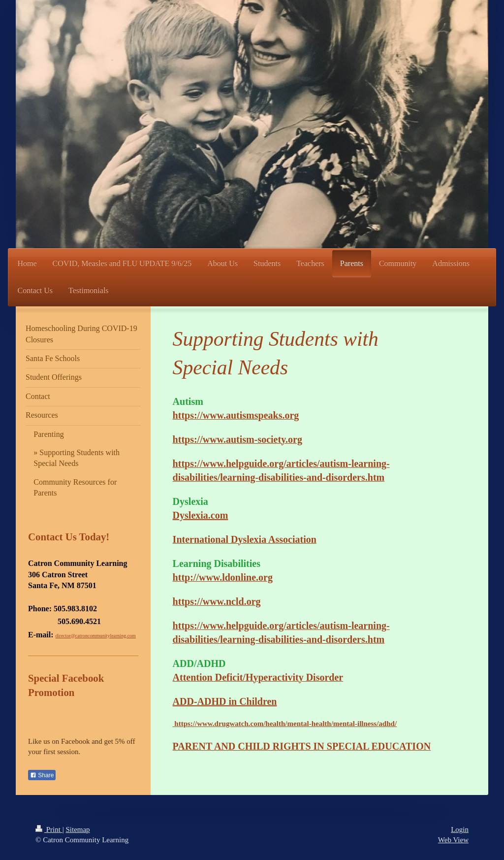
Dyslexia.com (201, 515)
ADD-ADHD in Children (225, 701)
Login (460, 829)
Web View (453, 840)
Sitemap (78, 829)
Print (49, 829)
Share (42, 775)
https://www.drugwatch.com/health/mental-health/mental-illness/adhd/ (285, 724)
